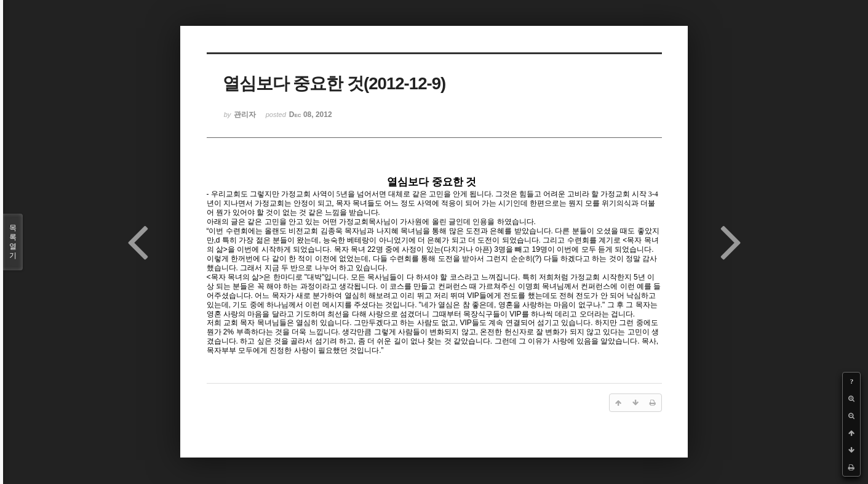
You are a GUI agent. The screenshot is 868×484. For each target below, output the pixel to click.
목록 (13, 242)
